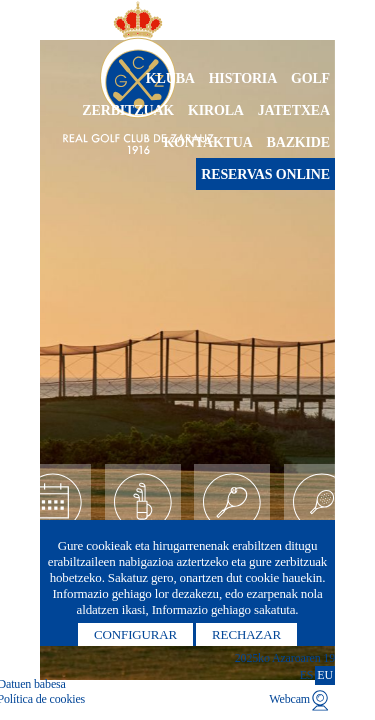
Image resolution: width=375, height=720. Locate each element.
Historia (243, 78)
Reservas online (265, 174)
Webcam (289, 699)
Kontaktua (207, 142)
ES (307, 675)
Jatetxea (294, 110)
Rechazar (246, 634)
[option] (187, 360)
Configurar (135, 634)
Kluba (170, 78)
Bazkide (298, 142)
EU (325, 675)
